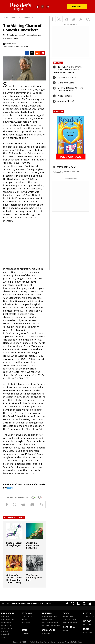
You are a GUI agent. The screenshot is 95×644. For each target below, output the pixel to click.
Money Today (6, 634)
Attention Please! (66, 101)
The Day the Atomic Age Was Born (34, 578)
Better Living (9, 604)
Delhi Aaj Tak (26, 622)
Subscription (47, 604)
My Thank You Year (67, 77)
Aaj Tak (24, 619)
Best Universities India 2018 (52, 625)
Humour (28, 604)
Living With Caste (66, 83)
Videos (36, 604)
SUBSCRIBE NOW (64, 167)
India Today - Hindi (7, 619)
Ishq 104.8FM (26, 633)
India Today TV (27, 616)
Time (3, 637)
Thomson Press (89, 616)
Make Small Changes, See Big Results (33, 545)
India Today (5, 616)
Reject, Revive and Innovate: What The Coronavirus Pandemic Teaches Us (68, 70)
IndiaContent (47, 633)
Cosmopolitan (6, 625)
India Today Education (50, 616)
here (10, 488)
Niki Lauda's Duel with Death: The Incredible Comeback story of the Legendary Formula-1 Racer (14, 581)
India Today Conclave (70, 619)
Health (20, 604)
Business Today (7, 622)
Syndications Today (62, 642)
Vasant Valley (47, 619)
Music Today (88, 632)
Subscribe (77, 7)
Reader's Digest (7, 628)
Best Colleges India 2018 (51, 622)
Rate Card (66, 630)
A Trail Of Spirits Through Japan (14, 544)
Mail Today (5, 631)
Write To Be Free (65, 96)
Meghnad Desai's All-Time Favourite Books (70, 89)
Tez (23, 625)
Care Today (87, 624)
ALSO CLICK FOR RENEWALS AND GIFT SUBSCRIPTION (66, 172)
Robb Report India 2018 (71, 622)
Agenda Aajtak (68, 616)
